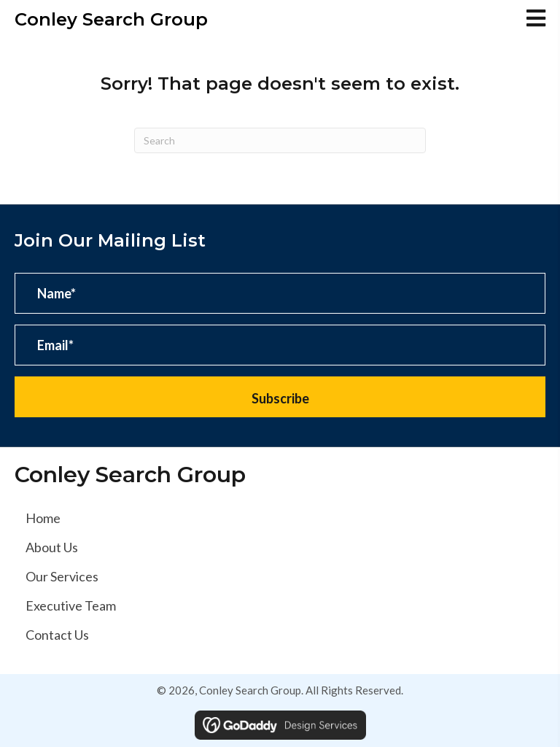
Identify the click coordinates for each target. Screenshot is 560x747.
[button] (280, 397)
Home (43, 518)
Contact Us (57, 635)
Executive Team (71, 605)
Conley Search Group (111, 19)
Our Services (62, 576)
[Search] (280, 140)
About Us (52, 547)
